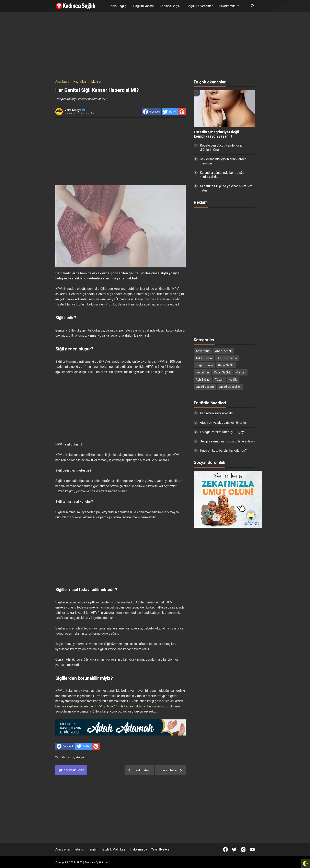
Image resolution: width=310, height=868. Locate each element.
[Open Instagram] (243, 849)
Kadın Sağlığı (118, 6)
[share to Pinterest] (182, 112)
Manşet (80, 757)
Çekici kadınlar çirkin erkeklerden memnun (223, 161)
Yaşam (220, 380)
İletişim (79, 849)
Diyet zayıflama (227, 358)
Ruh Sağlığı (203, 380)
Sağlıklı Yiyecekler (200, 6)
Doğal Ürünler (204, 365)
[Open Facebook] (225, 849)
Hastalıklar (68, 757)
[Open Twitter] (234, 849)
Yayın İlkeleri (160, 849)
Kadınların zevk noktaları (217, 413)
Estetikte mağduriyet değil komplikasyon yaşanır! (216, 134)
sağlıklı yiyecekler (230, 387)
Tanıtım (93, 849)
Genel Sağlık (226, 365)
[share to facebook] (151, 112)
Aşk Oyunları (204, 358)
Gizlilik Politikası (114, 849)
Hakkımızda (139, 849)
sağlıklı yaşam (205, 387)
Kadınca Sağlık (170, 6)
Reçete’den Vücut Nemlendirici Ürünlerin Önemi (222, 148)
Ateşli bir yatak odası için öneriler (223, 423)
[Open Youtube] (252, 849)
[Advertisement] (155, 46)
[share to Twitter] (170, 112)
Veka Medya (75, 110)
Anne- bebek (223, 351)
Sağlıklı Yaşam (143, 6)
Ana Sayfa (62, 849)
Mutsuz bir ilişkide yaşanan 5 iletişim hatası (226, 188)
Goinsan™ (105, 862)
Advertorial (203, 351)
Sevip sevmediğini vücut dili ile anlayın (227, 441)
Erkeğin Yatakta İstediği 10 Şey (222, 432)
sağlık (233, 380)
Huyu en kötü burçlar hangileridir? (223, 450)
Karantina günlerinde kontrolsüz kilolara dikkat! (222, 175)
